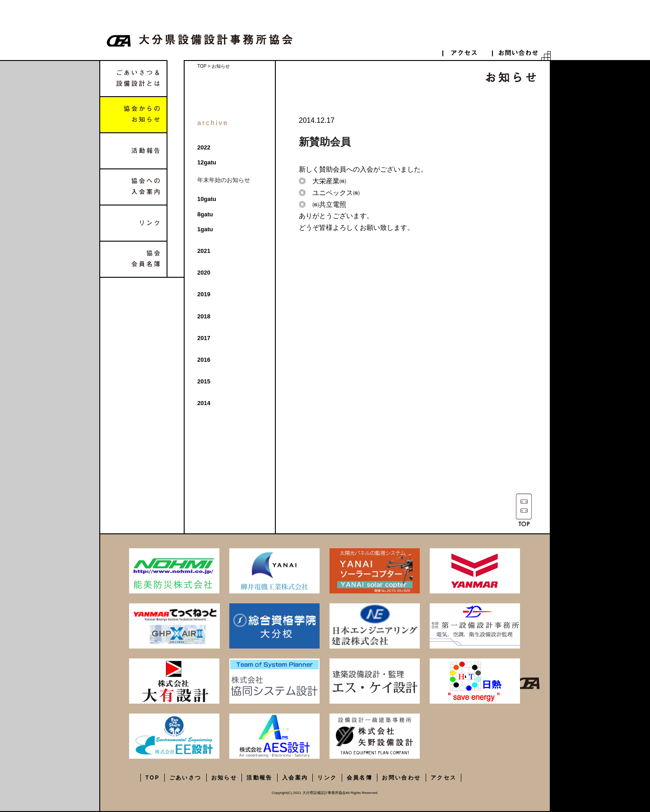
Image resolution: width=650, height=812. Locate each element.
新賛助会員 (325, 142)
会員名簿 (360, 778)
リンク (133, 223)
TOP (202, 66)
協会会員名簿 (133, 259)
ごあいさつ (186, 778)
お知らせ (224, 778)
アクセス (444, 778)
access (467, 53)
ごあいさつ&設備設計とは (133, 79)
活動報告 (133, 151)
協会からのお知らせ (133, 115)
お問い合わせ (401, 778)
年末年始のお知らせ (224, 180)
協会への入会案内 (133, 187)
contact (517, 53)
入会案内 (295, 778)
